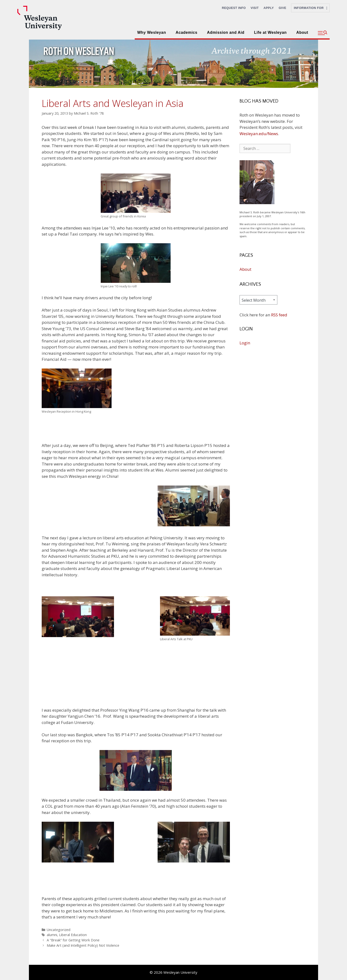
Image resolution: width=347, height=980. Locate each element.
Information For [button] (310, 8)
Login (245, 343)
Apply (269, 8)
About (302, 32)
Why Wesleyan (151, 32)
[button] (323, 33)
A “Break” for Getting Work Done (73, 940)
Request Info (234, 8)
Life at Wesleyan (270, 32)
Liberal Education (73, 935)
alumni (52, 935)
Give (282, 8)
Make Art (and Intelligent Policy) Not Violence (83, 945)
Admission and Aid (226, 32)
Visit (255, 8)
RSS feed (279, 315)
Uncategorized (59, 930)
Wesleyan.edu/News (259, 134)
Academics (187, 32)
